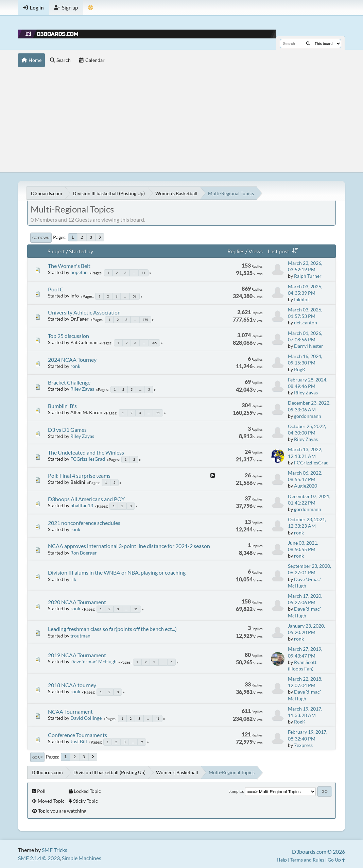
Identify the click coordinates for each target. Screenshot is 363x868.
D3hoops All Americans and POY (86, 499)
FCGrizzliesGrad (88, 459)
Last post (284, 251)
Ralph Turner (308, 276)
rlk (73, 579)
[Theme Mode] (91, 8)
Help (282, 860)
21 (158, 413)
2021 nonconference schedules (84, 523)
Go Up (37, 757)
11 (143, 273)
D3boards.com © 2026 (318, 852)
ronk (75, 366)
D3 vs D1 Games (67, 430)
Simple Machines (82, 858)
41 (157, 719)
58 (135, 296)
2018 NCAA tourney (72, 685)
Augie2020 (306, 486)
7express (303, 745)
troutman (80, 636)
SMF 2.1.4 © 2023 (39, 858)
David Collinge (86, 718)
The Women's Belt (69, 266)
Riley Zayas (82, 389)
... (134, 273)
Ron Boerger (84, 553)
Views (256, 251)
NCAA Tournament (70, 711)
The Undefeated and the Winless (86, 452)
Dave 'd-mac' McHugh (93, 661)
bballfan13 (82, 505)
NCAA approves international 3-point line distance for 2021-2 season (129, 546)
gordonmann (308, 416)
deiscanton (306, 322)
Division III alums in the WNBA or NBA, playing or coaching (117, 572)
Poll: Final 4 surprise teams (79, 475)
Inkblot (301, 299)
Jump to (236, 791)
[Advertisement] (182, 121)
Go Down (41, 238)
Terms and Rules (307, 860)
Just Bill (79, 741)
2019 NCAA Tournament (77, 655)
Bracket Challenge (69, 382)
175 (145, 320)
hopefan (79, 272)
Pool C (56, 289)
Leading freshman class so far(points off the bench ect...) (112, 629)
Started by (81, 251)
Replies (236, 251)
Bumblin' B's (62, 406)
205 (154, 343)
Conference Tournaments (77, 735)
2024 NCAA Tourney (72, 360)
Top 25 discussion (68, 336)
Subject (56, 251)
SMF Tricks (55, 850)
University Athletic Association (84, 312)
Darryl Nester (309, 346)
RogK (300, 369)
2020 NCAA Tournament (77, 602)
